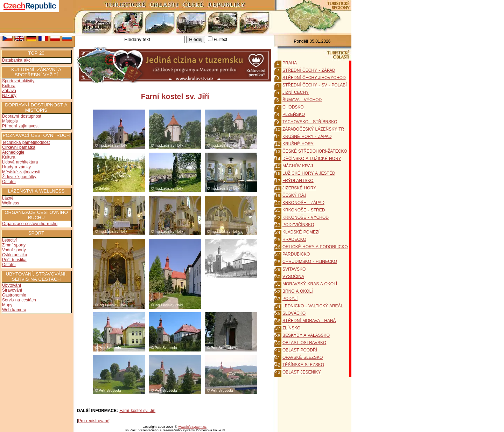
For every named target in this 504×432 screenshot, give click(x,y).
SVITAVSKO (294, 269)
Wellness (10, 203)
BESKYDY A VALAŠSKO (306, 335)
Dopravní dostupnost (22, 116)
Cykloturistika (15, 255)
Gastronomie (14, 295)
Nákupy (9, 96)
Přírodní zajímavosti (21, 126)
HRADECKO (294, 239)
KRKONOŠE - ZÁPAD (303, 203)
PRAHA (290, 63)
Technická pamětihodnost (26, 142)
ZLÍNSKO (291, 328)
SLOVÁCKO (294, 313)
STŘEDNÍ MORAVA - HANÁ (309, 321)
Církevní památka (19, 147)
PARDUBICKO (296, 254)
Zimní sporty (14, 245)
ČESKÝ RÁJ (294, 195)
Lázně (8, 198)
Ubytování (12, 285)
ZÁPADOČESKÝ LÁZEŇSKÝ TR (313, 129)
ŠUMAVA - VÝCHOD (302, 100)
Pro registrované (94, 421)
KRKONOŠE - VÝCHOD (306, 217)
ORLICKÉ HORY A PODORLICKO (315, 247)
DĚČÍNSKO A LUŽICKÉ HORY (312, 159)
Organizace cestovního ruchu (30, 224)
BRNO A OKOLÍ (298, 291)
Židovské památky (19, 177)
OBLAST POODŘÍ (300, 350)
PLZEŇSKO (294, 114)
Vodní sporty (14, 250)
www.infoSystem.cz (192, 427)
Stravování (12, 290)
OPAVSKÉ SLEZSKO (303, 357)
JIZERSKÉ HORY (299, 188)
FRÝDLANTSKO (298, 181)
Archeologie (13, 152)
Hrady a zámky (16, 167)
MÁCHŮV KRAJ (298, 166)
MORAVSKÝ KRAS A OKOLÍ (310, 284)
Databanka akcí (17, 60)
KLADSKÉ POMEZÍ (301, 232)
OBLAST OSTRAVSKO (304, 343)
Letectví (9, 240)
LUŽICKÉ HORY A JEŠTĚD (309, 173)
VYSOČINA (293, 277)
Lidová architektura (20, 162)
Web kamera (14, 310)
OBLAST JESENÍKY (302, 372)
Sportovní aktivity (18, 81)
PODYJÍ (290, 299)
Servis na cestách (19, 300)
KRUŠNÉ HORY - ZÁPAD (307, 137)
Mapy (7, 305)
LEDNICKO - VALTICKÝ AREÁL (313, 306)
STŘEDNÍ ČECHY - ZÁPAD (309, 70)
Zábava (9, 91)
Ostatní (9, 182)
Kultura (9, 86)
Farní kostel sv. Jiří (137, 411)
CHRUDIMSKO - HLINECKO (310, 262)
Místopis (10, 121)
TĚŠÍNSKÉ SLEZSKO (303, 365)
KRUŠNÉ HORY (298, 144)
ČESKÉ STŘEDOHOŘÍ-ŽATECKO (315, 151)
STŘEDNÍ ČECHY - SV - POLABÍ (314, 85)
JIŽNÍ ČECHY (296, 92)
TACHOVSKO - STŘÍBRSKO (310, 122)
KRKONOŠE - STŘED (304, 210)
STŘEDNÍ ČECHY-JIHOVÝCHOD (314, 78)
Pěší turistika (14, 260)
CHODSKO (293, 107)
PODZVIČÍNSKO (298, 225)
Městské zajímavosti (21, 172)
